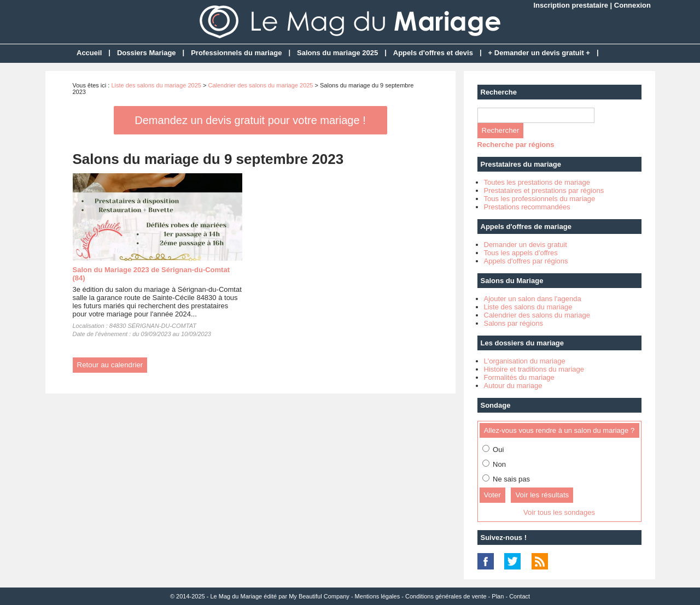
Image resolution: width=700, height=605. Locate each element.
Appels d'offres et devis (433, 53)
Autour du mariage (513, 386)
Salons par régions (514, 323)
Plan (498, 596)
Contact (520, 596)
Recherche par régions (516, 145)
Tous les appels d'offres (521, 253)
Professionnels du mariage (236, 53)
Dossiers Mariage (147, 53)
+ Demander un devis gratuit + (539, 53)
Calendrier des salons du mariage (537, 315)
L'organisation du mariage (525, 361)
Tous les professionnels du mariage (540, 199)
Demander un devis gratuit (526, 245)
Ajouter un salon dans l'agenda (533, 299)
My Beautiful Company (319, 596)
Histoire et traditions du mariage (534, 369)
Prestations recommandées (527, 207)
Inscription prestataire (571, 5)
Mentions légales (378, 596)
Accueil (89, 53)
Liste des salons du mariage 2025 (156, 85)
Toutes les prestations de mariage (537, 182)
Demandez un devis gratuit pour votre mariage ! (250, 120)
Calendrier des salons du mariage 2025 (260, 85)
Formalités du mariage (519, 377)
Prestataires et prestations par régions (544, 190)
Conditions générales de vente (446, 596)
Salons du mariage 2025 (337, 53)
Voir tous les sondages (559, 512)
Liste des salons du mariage (528, 307)
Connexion (632, 5)
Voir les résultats (542, 495)
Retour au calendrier (110, 365)
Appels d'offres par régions (526, 261)
